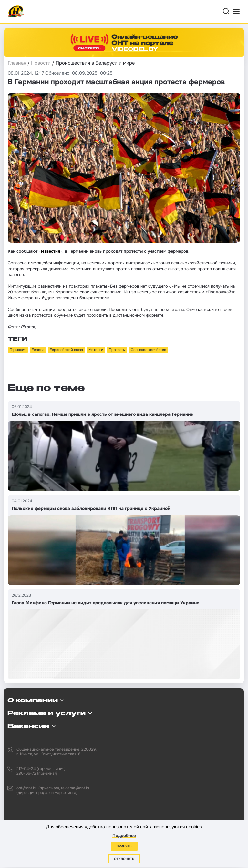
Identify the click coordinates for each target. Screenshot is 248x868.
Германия (18, 350)
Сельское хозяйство (149, 350)
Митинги (96, 350)
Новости (41, 63)
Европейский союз (66, 350)
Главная (17, 63)
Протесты (117, 350)
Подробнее (124, 836)
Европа (38, 350)
